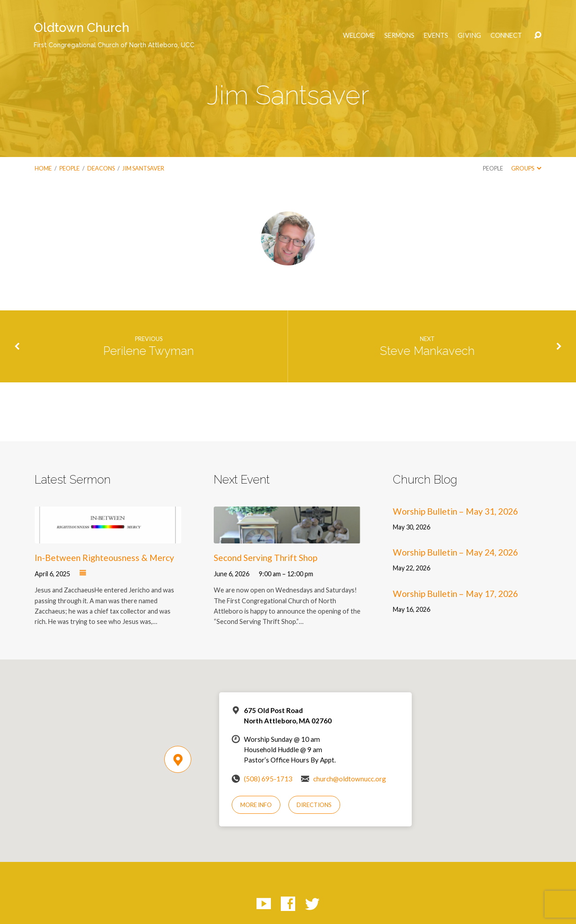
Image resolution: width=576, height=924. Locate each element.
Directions (314, 805)
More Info (256, 805)
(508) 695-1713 (268, 779)
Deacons (101, 168)
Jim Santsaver (143, 168)
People (70, 168)
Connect (506, 36)
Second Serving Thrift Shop (265, 558)
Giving (469, 36)
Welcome (359, 36)
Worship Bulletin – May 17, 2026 (455, 594)
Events (436, 36)
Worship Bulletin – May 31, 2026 (455, 511)
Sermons (399, 36)
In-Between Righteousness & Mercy (104, 558)
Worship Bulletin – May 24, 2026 (455, 552)
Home (43, 168)
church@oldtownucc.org (350, 779)
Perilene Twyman (148, 351)
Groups (526, 168)
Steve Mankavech (427, 351)
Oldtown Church (114, 34)
